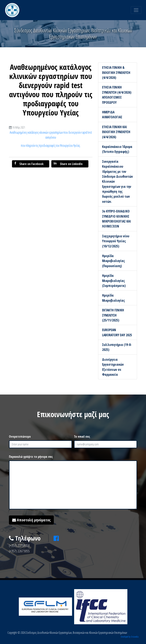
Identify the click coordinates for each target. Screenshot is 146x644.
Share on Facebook (29, 164)
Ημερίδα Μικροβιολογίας (113, 298)
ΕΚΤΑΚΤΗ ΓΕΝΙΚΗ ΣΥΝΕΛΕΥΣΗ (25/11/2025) (113, 315)
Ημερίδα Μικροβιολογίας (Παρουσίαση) (113, 261)
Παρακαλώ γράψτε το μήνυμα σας (31, 457)
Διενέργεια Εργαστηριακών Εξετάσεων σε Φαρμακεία (113, 367)
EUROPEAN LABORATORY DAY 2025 (117, 332)
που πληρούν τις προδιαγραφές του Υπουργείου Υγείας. (51, 145)
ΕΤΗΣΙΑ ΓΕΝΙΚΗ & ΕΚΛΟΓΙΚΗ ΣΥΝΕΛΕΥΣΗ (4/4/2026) (116, 72)
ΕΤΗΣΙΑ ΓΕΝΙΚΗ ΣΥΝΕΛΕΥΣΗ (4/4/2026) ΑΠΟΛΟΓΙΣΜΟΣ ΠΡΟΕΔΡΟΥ (117, 95)
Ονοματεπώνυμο (20, 436)
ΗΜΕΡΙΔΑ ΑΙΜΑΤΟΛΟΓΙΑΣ (112, 114)
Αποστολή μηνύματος (31, 520)
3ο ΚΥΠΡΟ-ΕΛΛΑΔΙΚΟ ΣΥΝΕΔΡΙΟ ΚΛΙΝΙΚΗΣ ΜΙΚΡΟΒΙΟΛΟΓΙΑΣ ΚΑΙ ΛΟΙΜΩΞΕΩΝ (117, 219)
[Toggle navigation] (136, 10)
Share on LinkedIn (68, 164)
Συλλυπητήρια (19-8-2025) (117, 347)
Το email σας (82, 436)
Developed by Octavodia (130, 637)
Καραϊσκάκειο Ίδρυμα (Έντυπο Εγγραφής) (117, 149)
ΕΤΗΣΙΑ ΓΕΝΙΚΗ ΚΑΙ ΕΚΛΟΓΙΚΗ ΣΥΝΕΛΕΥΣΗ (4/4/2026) (116, 132)
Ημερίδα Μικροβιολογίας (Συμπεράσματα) (114, 281)
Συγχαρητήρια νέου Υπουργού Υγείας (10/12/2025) (116, 241)
